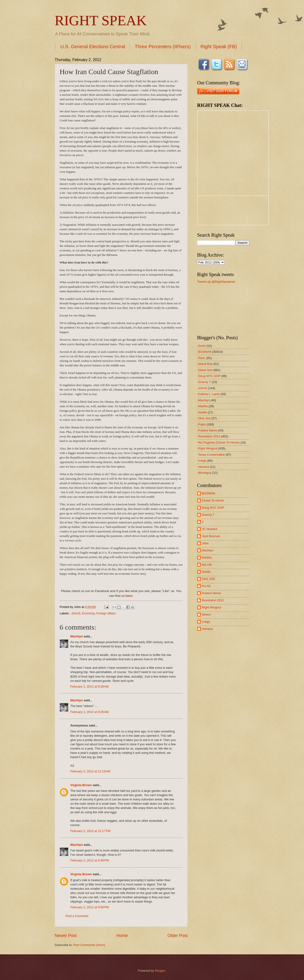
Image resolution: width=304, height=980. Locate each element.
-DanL (201, 358)
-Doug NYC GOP (209, 376)
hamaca (207, 629)
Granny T (208, 515)
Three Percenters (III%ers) (163, 47)
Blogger (160, 971)
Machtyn (76, 636)
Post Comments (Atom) (89, 945)
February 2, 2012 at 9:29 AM (89, 712)
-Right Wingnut (207, 448)
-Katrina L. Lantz (208, 394)
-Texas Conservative (211, 455)
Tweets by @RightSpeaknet (216, 282)
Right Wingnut (211, 607)
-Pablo (202, 424)
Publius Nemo (211, 593)
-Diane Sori (205, 370)
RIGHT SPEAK (101, 20)
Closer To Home (213, 500)
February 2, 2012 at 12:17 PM (90, 831)
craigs (206, 622)
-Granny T (204, 382)
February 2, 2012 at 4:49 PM (90, 860)
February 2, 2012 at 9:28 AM (89, 686)
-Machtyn (203, 400)
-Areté (201, 346)
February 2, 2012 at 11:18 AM (90, 771)
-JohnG (75, 613)
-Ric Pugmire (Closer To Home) (218, 442)
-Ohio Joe (204, 418)
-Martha (202, 406)
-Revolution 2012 (209, 436)
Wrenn (206, 614)
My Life (207, 565)
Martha (207, 557)
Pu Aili (206, 586)
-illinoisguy (204, 473)
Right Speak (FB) (219, 47)
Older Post (178, 936)
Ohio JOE (209, 579)
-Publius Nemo (207, 430)
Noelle (206, 572)
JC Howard (209, 529)
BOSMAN (209, 493)
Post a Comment (77, 916)
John (205, 543)
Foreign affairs (106, 613)
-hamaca (203, 467)
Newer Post (66, 936)
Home (122, 936)
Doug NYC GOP (213, 508)
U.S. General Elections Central (93, 47)
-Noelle (202, 412)
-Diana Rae (205, 364)
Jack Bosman (211, 536)
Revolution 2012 (213, 600)
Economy (88, 613)
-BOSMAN (204, 352)
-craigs (202, 461)
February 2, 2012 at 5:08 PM (90, 907)
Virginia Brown (81, 785)
